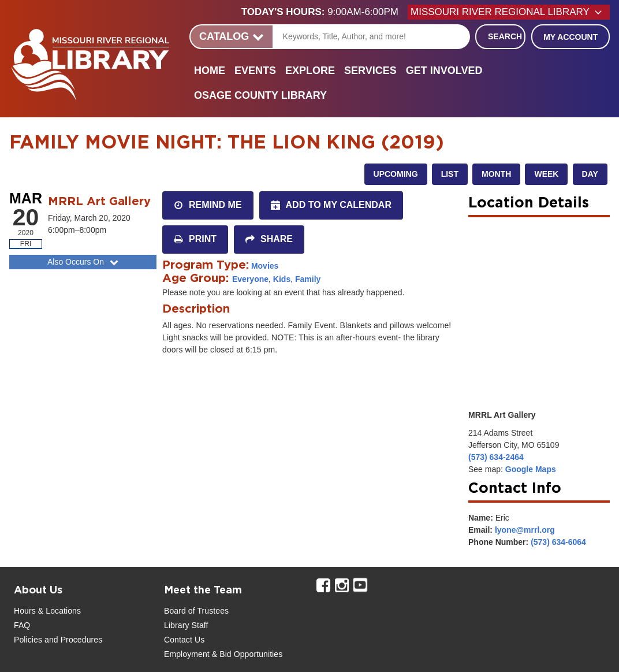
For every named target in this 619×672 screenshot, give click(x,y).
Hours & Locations (47, 611)
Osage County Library (260, 95)
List (450, 174)
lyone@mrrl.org (525, 530)
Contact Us (184, 640)
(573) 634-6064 (558, 542)
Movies (265, 266)
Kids (282, 279)
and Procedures (72, 640)
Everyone (250, 279)
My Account (570, 37)
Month (496, 174)
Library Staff (186, 625)
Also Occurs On (84, 262)
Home (210, 70)
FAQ (22, 625)
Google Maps (531, 469)
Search (505, 36)
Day (590, 174)
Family (308, 279)
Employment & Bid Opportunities (223, 654)
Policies (28, 640)
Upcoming (396, 174)
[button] (325, 12)
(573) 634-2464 (496, 457)
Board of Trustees (196, 611)
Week (546, 174)
